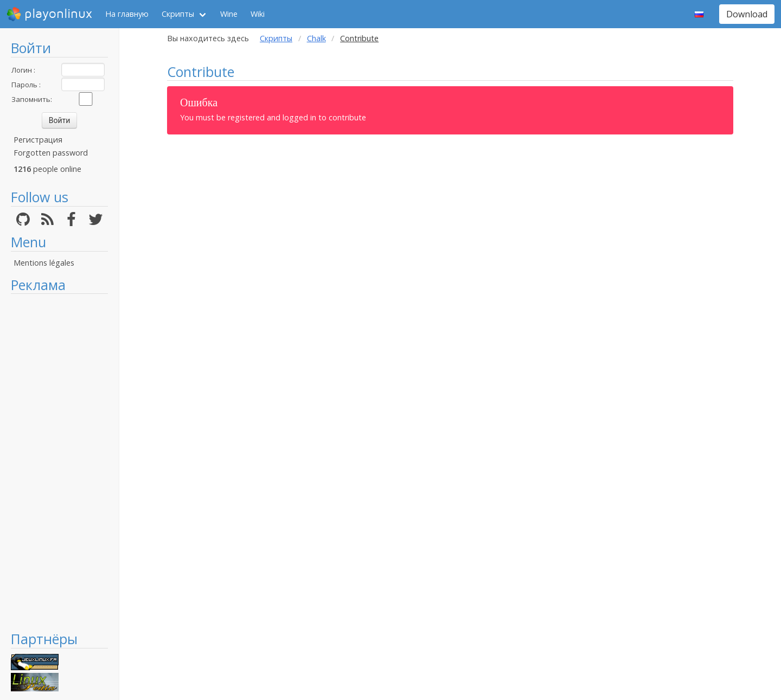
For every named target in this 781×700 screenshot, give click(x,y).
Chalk (316, 38)
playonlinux (49, 14)
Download (747, 14)
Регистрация (38, 140)
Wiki (258, 14)
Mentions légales (44, 263)
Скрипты (178, 14)
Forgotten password (51, 153)
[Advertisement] (59, 462)
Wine (229, 14)
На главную (127, 14)
